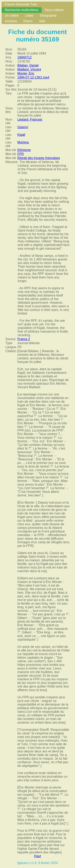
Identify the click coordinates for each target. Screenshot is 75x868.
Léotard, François (30, 119)
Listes (29, 16)
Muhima (23, 142)
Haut (38, 856)
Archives (11, 21)
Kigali (21, 135)
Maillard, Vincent (29, 69)
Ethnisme (24, 150)
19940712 (24, 57)
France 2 (24, 339)
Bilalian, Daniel (28, 65)
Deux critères (54, 10)
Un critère (12, 16)
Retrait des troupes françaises (39, 158)
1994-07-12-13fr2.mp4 (33, 77)
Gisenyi (23, 127)
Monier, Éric (26, 73)
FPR (21, 154)
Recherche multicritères (22, 10)
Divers (28, 21)
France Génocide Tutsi (21, 4)
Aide (42, 21)
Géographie (48, 16)
